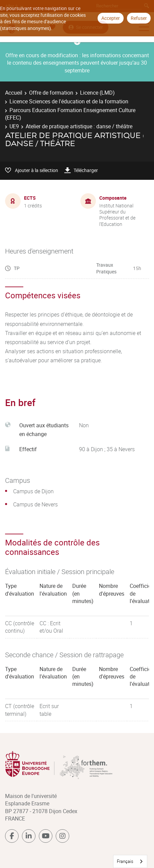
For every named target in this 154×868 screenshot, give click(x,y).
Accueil (14, 93)
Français (125, 861)
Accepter (111, 18)
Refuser (139, 18)
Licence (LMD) (97, 93)
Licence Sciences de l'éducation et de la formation (69, 101)
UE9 (14, 126)
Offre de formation (51, 93)
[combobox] (130, 861)
